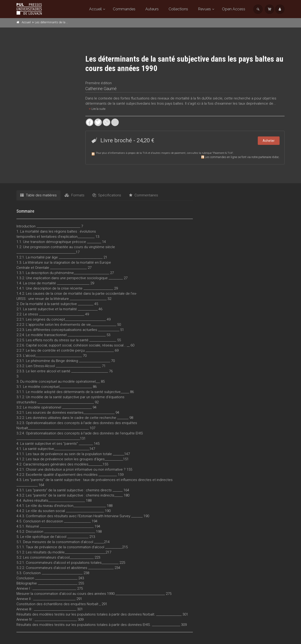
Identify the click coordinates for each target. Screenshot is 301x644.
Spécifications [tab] (107, 195)
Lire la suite (97, 109)
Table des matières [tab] (38, 195)
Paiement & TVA (223, 153)
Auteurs (152, 9)
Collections (178, 9)
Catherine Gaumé (101, 89)
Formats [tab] (75, 195)
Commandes (124, 9)
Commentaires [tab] (144, 195)
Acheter (269, 141)
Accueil (95, 9)
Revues (204, 9)
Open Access (234, 9)
